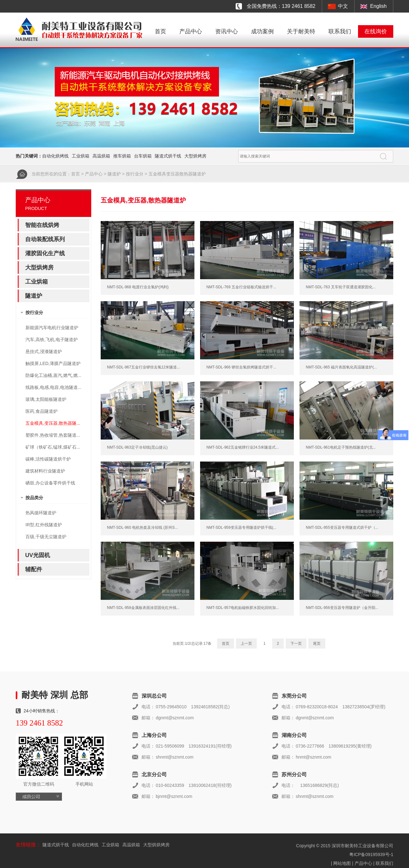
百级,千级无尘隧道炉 (46, 537)
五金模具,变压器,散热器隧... (53, 423)
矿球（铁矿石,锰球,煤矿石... (53, 447)
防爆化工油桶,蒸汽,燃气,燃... (53, 375)
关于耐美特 (301, 31)
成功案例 (262, 31)
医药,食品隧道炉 (42, 411)
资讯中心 (227, 31)
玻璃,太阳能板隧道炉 (46, 399)
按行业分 (135, 174)
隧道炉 (114, 174)
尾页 (317, 644)
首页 (160, 31)
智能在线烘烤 (42, 225)
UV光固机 (38, 555)
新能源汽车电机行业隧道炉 (52, 328)
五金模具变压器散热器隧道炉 (177, 174)
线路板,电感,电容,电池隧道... (53, 387)
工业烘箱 (81, 156)
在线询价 (376, 31)
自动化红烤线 (85, 845)
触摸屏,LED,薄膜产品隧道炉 (53, 363)
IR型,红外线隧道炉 (44, 525)
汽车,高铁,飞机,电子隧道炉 (52, 340)
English (378, 6)
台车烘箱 (143, 156)
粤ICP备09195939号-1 (371, 854)
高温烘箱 (101, 156)
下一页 (296, 644)
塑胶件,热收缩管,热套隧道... (53, 435)
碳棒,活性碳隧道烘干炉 (48, 459)
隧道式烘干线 (168, 156)
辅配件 (34, 569)
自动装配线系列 (45, 239)
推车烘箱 (122, 156)
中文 (343, 6)
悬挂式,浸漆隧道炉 (44, 351)
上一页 (246, 644)
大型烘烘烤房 (156, 845)
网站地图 (342, 863)
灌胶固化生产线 (45, 253)
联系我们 (340, 31)
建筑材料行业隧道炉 (45, 471)
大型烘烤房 (195, 156)
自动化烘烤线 (55, 156)
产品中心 (191, 31)
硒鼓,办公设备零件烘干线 (50, 483)
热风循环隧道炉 (41, 513)
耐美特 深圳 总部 (55, 695)
